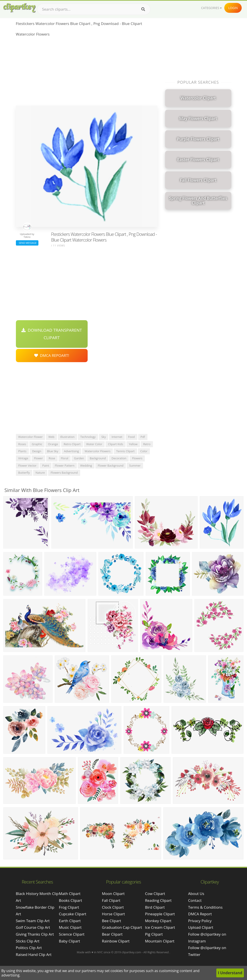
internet (117, 437)
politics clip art (29, 948)
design (37, 451)
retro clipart (72, 444)
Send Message (27, 243)
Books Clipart (71, 900)
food (131, 437)
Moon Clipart (113, 894)
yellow (133, 444)
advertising (72, 451)
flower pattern (65, 465)
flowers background (64, 473)
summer (135, 465)
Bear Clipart (112, 934)
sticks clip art (28, 941)
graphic (37, 444)
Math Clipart (70, 894)
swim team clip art (33, 921)
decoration (119, 458)
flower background (111, 465)
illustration (67, 437)
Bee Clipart (112, 921)
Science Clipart (72, 934)
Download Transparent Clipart (52, 334)
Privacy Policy (200, 921)
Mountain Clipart (160, 941)
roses (22, 444)
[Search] (143, 9)
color (144, 451)
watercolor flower (31, 437)
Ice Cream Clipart (160, 927)
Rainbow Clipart (116, 941)
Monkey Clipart (158, 921)
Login (233, 8)
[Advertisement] (87, 72)
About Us (196, 894)
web (51, 437)
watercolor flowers (97, 451)
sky (104, 437)
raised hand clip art (34, 954)
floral (65, 458)
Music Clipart (70, 927)
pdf (143, 437)
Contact (195, 900)
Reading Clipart (158, 900)
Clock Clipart (113, 907)
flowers (137, 458)
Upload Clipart (201, 927)
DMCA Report (200, 914)
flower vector (27, 465)
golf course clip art (33, 927)
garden (79, 458)
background (98, 458)
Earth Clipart (70, 921)
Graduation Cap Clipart (122, 927)
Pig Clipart (154, 934)
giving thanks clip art (35, 934)
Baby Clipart (70, 941)
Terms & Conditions (205, 907)
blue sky (53, 451)
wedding (86, 465)
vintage (23, 458)
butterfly (24, 473)
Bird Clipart (155, 907)
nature (40, 473)
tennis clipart (125, 451)
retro (147, 444)
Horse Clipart (113, 914)
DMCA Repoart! (52, 355)
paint (46, 465)
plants (22, 451)
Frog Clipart (69, 907)
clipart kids (116, 444)
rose (52, 458)
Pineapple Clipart (160, 914)
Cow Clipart (155, 894)
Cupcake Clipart (73, 914)
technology (88, 437)
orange (53, 444)
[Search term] (94, 9)
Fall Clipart (111, 900)
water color (94, 444)
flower (39, 458)
